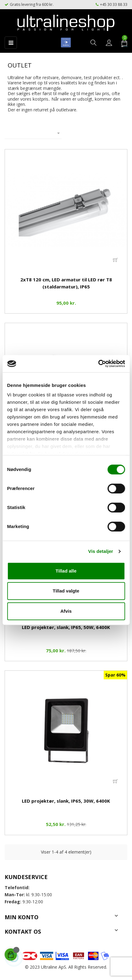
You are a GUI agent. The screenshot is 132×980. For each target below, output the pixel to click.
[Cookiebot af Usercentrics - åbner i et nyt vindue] (98, 364)
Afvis (66, 611)
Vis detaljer (101, 551)
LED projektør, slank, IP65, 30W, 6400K (66, 801)
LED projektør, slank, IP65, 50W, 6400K (66, 627)
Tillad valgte (66, 591)
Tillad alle (66, 571)
